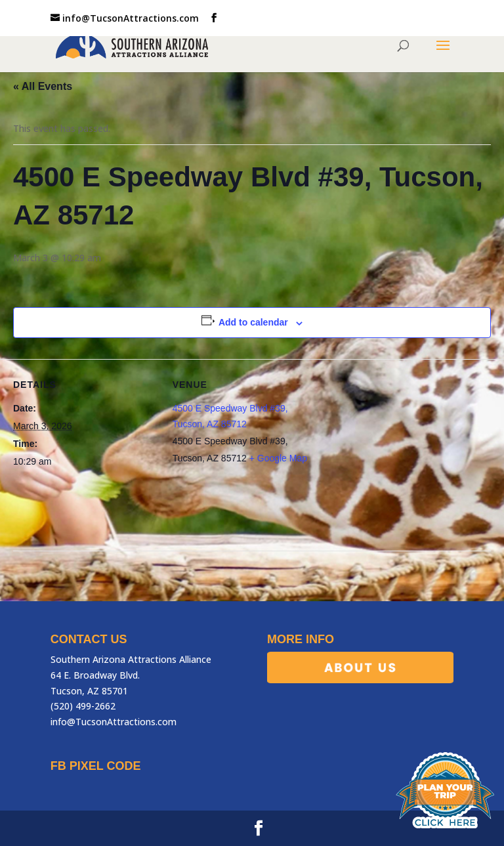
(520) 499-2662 (83, 706)
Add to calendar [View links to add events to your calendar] (253, 322)
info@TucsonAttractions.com (114, 722)
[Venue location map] (401, 450)
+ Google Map (278, 458)
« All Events (43, 86)
